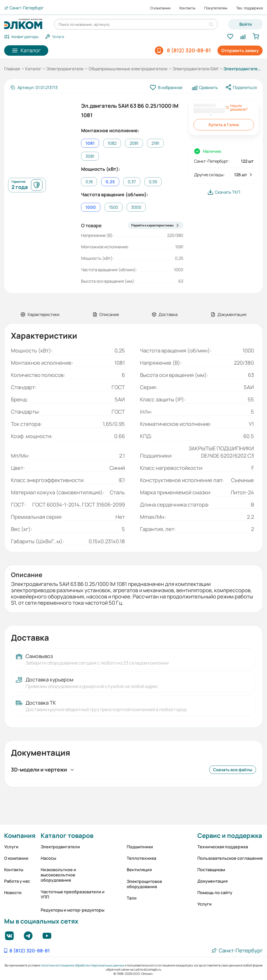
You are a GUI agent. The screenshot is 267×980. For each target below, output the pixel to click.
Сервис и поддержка (230, 835)
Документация (213, 881)
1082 (112, 143)
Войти (246, 24)
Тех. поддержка (250, 8)
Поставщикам (211, 870)
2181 (155, 143)
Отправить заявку (240, 50)
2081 (134, 143)
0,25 (110, 182)
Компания (20, 835)
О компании (160, 8)
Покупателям (216, 8)
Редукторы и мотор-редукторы (72, 910)
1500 (114, 207)
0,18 (89, 182)
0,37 (132, 182)
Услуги (11, 847)
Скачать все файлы (233, 770)
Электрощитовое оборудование (144, 884)
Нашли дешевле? (236, 108)
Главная (12, 69)
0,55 (153, 182)
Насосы (48, 858)
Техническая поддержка (223, 847)
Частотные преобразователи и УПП (73, 894)
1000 (91, 207)
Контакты (187, 8)
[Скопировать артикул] (34, 87)
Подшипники (140, 847)
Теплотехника (141, 858)
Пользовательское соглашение (230, 858)
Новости (13, 893)
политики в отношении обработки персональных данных (82, 965)
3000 (136, 207)
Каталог (33, 69)
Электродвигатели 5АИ (195, 69)
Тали (132, 898)
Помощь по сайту (215, 893)
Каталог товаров (67, 835)
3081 (90, 156)
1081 (90, 143)
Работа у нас (17, 881)
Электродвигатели (65, 69)
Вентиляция (139, 870)
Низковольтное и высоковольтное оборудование (58, 875)
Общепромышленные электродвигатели (128, 69)
